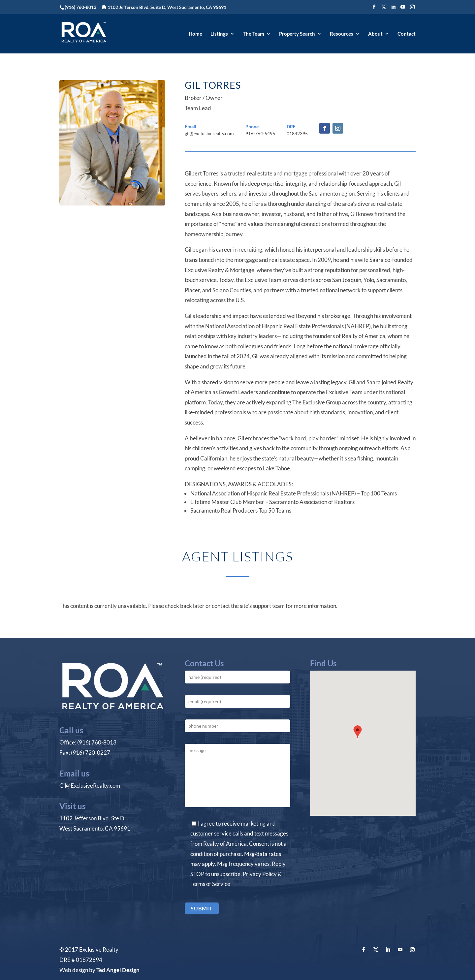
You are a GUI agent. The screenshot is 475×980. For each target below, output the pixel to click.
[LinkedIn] (393, 7)
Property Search (297, 34)
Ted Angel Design (118, 970)
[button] (358, 734)
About (375, 34)
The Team (253, 34)
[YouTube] (403, 7)
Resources (342, 34)
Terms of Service (210, 884)
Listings (219, 34)
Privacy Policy (260, 874)
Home (195, 34)
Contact (407, 34)
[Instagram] (412, 7)
